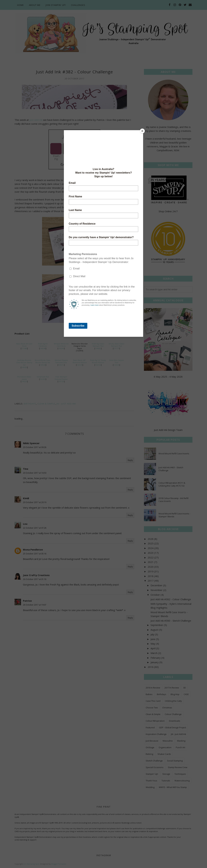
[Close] (142, 131)
